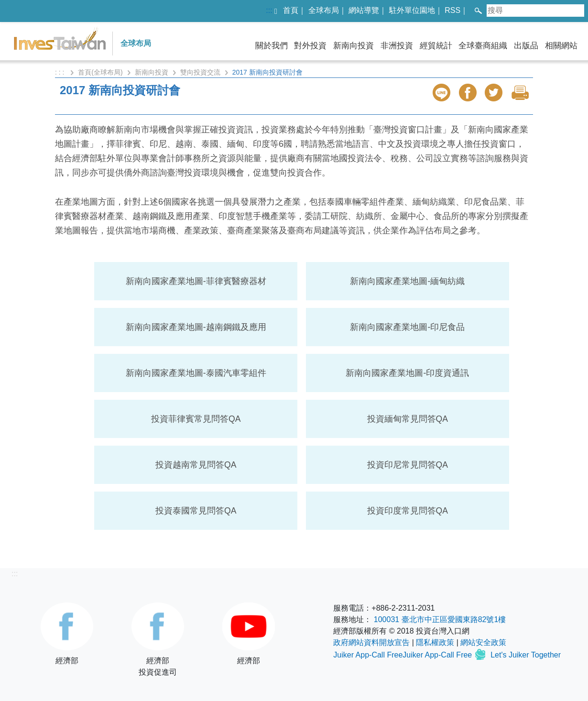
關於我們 (272, 46)
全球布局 (324, 10)
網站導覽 (364, 10)
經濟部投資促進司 (158, 639)
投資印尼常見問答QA (408, 465)
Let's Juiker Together (526, 655)
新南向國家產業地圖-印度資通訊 (407, 373)
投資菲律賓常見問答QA (196, 419)
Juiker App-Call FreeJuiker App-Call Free (403, 655)
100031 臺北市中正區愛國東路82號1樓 (440, 619)
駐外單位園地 (412, 10)
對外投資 (310, 46)
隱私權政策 (435, 642)
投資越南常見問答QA (196, 465)
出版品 (526, 46)
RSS (452, 10)
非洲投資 (397, 46)
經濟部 (67, 634)
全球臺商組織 (483, 46)
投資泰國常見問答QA (196, 511)
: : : (60, 72)
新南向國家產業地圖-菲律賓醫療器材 (196, 281)
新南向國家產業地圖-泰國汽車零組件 (196, 373)
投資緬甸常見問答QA (408, 419)
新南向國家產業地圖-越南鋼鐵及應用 (196, 327)
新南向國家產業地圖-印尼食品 (407, 327)
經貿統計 (436, 46)
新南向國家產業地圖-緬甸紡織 (407, 281)
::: (269, 10)
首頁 (291, 10)
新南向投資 (354, 46)
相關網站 (561, 46)
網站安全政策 (483, 642)
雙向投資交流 (200, 72)
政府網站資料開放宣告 (371, 642)
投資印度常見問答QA (408, 511)
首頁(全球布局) (100, 72)
